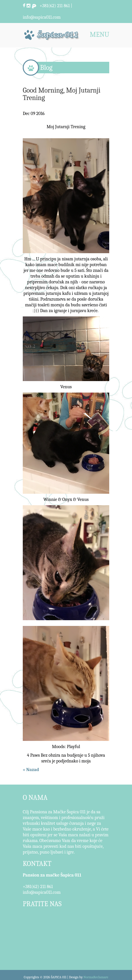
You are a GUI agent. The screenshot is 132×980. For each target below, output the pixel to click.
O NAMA (35, 798)
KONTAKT (37, 864)
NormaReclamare (96, 977)
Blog (46, 68)
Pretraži (103, 6)
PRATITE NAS (42, 904)
